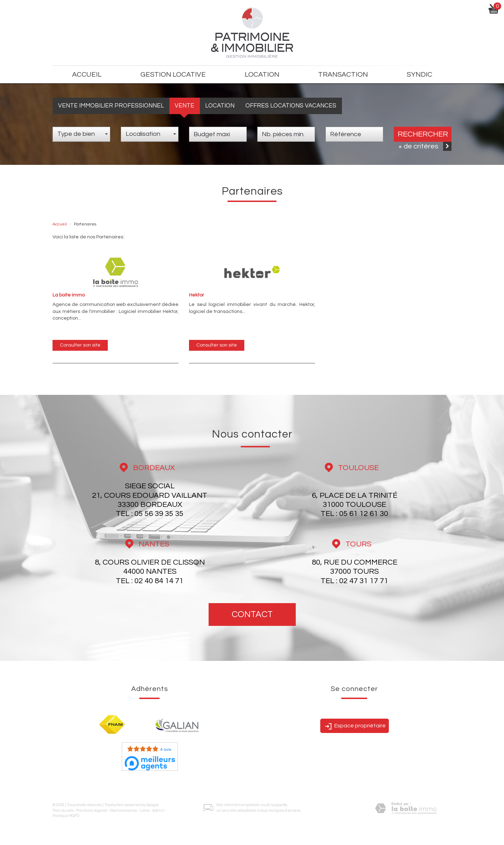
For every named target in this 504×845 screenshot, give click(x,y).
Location (220, 106)
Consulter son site (80, 345)
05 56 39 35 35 (159, 514)
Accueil (87, 75)
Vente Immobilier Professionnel (111, 106)
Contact (252, 614)
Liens (145, 811)
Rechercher (423, 134)
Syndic (419, 75)
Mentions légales (92, 811)
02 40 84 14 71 (159, 581)
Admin (158, 811)
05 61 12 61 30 (364, 514)
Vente (184, 106)
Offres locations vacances (291, 106)
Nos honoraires (123, 811)
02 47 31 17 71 (364, 581)
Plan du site (63, 811)
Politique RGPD (66, 816)
